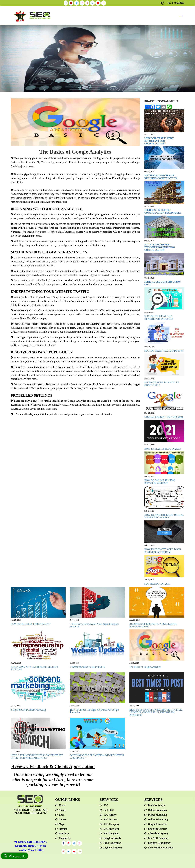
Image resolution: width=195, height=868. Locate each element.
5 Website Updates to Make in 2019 (88, 667)
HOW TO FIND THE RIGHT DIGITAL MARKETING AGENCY (164, 516)
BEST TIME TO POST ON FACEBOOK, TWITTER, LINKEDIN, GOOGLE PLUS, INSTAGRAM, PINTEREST (156, 712)
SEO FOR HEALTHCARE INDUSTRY (164, 351)
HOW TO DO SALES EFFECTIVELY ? (31, 624)
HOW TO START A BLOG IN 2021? (163, 449)
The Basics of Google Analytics (145, 667)
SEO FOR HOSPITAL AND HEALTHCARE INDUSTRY (159, 318)
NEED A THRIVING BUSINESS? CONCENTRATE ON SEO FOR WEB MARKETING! (37, 757)
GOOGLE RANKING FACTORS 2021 (164, 417)
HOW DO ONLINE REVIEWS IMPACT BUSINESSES (160, 482)
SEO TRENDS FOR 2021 (157, 584)
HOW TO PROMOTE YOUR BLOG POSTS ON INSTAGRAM (163, 551)
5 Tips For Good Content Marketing (28, 710)
